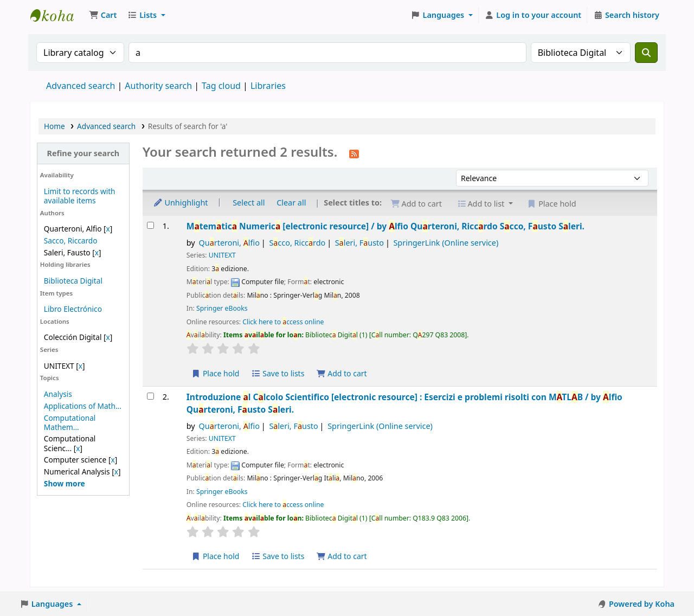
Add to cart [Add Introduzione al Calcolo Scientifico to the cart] (342, 556)
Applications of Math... (83, 406)
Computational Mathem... (70, 422)
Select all (249, 203)
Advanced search (81, 86)
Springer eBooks (222, 308)
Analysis (58, 394)
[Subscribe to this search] (354, 153)
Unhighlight (181, 203)
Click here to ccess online (283, 322)
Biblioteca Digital (73, 281)
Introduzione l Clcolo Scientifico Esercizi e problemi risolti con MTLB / (404, 403)
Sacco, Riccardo (71, 240)
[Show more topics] (65, 483)
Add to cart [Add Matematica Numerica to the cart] (342, 373)
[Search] (646, 53)
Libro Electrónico (73, 309)
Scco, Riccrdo (297, 243)
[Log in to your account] (533, 15)
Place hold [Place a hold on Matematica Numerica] (216, 373)
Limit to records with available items (80, 196)
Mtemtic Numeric (385, 226)
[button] (103, 15)
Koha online (57, 15)
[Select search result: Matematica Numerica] (150, 225)
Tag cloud (221, 86)
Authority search (158, 86)
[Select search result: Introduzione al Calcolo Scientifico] (150, 396)
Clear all (291, 203)
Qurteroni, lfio (229, 243)
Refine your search (83, 153)
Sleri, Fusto (359, 243)
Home (54, 126)
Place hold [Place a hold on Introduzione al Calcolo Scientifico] (216, 556)
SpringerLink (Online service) (446, 243)
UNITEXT (222, 255)
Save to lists (278, 373)
